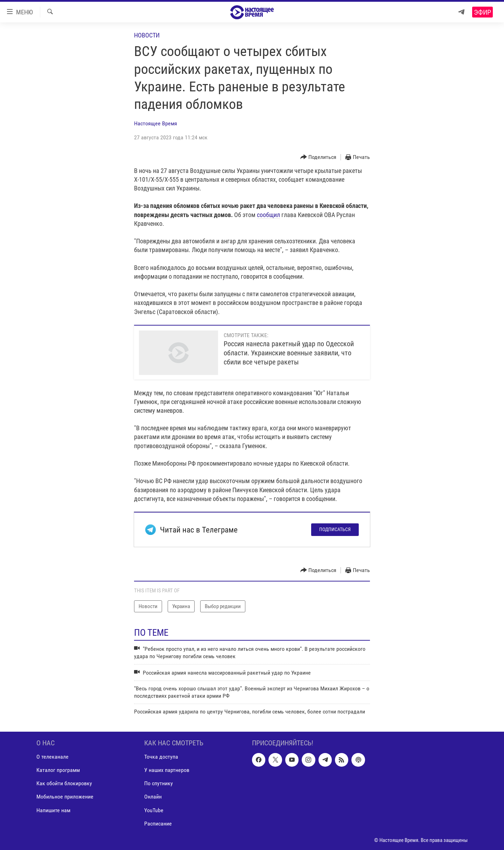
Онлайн (153, 797)
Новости (147, 35)
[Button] (318, 157)
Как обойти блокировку (64, 783)
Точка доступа (161, 757)
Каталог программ (58, 770)
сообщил (268, 215)
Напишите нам (53, 810)
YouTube (154, 810)
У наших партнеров (167, 770)
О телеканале (52, 757)
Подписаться (335, 529)
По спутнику (159, 783)
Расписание (158, 823)
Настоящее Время (156, 123)
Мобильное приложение (65, 797)
